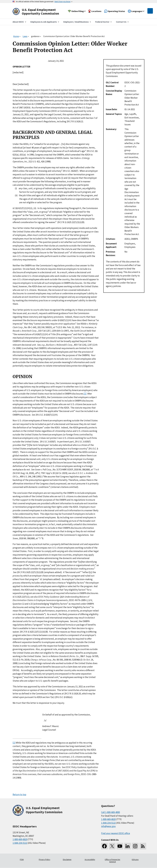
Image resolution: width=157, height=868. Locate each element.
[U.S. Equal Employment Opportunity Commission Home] (39, 12)
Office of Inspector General (112, 861)
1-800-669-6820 (20, 839)
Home (16, 36)
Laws (25, 36)
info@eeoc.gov (108, 826)
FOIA (22, 859)
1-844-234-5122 (20, 843)
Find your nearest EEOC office (116, 833)
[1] (85, 394)
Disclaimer (67, 859)
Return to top (19, 794)
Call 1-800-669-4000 (110, 812)
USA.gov (135, 859)
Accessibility (90, 859)
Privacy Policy (45, 859)
